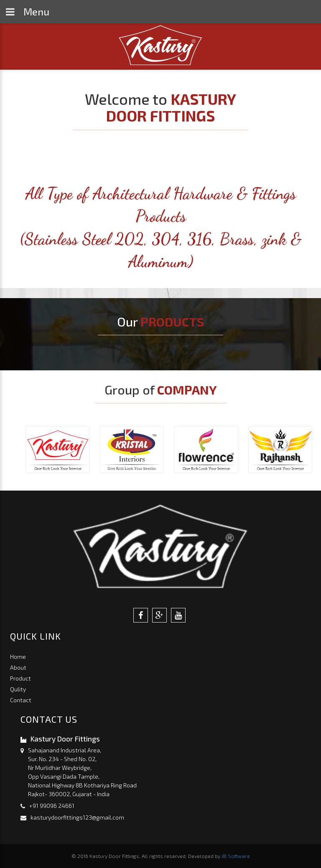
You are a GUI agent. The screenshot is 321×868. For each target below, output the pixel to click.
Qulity (18, 689)
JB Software (236, 856)
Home (18, 657)
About (18, 667)
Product (20, 678)
